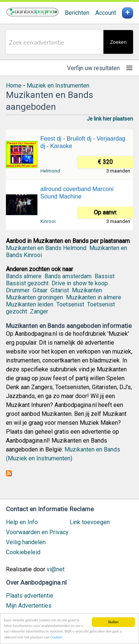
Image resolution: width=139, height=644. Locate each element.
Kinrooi (48, 221)
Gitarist (60, 290)
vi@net (56, 569)
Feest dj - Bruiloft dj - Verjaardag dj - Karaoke (83, 142)
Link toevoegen (90, 522)
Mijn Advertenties (29, 606)
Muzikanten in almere (94, 297)
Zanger (39, 311)
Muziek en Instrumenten (58, 86)
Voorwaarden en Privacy (37, 532)
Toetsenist (70, 304)
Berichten (77, 13)
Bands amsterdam (68, 276)
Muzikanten (87, 290)
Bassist (105, 276)
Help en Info (22, 522)
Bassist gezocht (27, 283)
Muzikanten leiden (30, 304)
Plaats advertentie (30, 596)
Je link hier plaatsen (110, 119)
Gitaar (40, 290)
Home (14, 86)
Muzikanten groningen (34, 297)
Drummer (18, 290)
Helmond (50, 171)
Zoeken (118, 42)
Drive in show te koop (80, 283)
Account (106, 13)
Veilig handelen (26, 542)
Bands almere (24, 276)
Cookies (56, 638)
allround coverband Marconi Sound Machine (77, 193)
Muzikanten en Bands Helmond (46, 248)
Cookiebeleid (23, 552)
